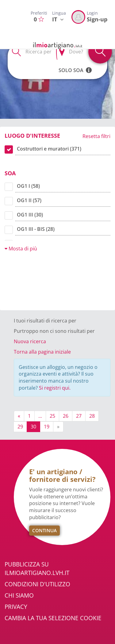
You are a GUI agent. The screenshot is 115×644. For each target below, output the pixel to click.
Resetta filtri (96, 136)
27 (79, 416)
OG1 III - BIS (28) (36, 229)
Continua (44, 530)
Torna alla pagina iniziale (42, 352)
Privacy (16, 607)
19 (47, 427)
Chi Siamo (19, 595)
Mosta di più (21, 249)
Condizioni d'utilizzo (37, 584)
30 (33, 427)
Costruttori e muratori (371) (49, 149)
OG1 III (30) (30, 215)
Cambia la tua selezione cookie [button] (53, 618)
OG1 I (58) (28, 186)
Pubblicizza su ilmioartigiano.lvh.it (37, 568)
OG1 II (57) (29, 200)
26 (66, 416)
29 (20, 427)
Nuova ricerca (30, 341)
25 (52, 416)
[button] (89, 67)
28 (92, 416)
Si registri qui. (55, 388)
